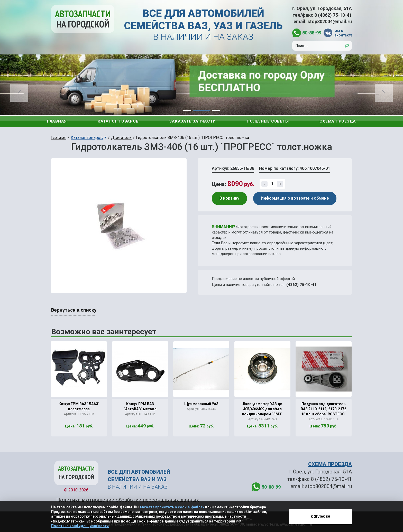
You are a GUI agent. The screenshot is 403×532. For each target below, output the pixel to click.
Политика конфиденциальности (80, 526)
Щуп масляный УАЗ (201, 404)
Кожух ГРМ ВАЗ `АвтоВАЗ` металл (140, 406)
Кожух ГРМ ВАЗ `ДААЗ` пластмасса (79, 406)
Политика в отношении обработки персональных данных (128, 500)
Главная (57, 121)
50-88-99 (312, 33)
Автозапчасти (83, 19)
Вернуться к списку (74, 310)
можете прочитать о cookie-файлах (172, 507)
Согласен (321, 517)
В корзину (229, 198)
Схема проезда (338, 121)
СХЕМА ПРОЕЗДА (330, 464)
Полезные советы (268, 121)
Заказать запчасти (193, 121)
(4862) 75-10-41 (301, 285)
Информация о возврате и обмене (295, 198)
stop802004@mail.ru (330, 21)
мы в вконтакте (343, 33)
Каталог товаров (118, 121)
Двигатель (121, 138)
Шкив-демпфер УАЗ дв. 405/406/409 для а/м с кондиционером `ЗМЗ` (262, 409)
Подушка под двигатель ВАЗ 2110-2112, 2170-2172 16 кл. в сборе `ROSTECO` (323, 409)
